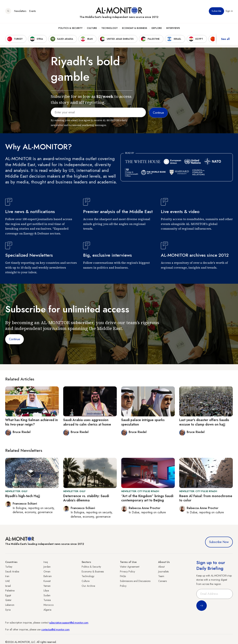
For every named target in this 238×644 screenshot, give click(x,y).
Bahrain (48, 576)
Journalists (163, 571)
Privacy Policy (127, 571)
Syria (8, 610)
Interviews (173, 28)
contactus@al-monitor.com (55, 629)
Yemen (47, 586)
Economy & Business (135, 28)
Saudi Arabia (12, 571)
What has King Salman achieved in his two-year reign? (32, 422)
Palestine (10, 591)
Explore (157, 28)
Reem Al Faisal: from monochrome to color (206, 498)
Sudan (47, 595)
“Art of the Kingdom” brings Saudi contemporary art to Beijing (147, 498)
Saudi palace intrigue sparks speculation (143, 422)
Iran (7, 576)
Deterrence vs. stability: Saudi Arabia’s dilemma (86, 498)
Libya (46, 591)
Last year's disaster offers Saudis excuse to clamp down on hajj (204, 422)
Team (161, 576)
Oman (47, 571)
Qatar (8, 600)
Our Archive (88, 586)
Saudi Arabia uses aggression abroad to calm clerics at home (87, 422)
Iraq (46, 562)
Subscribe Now (219, 542)
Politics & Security (70, 28)
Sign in (229, 11)
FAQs (123, 576)
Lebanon (10, 605)
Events (32, 11)
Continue (15, 339)
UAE (8, 581)
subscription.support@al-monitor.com (69, 623)
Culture (92, 28)
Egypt (8, 595)
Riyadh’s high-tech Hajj (23, 496)
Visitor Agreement (130, 567)
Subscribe (216, 11)
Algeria (47, 610)
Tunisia (47, 600)
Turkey (9, 567)
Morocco (49, 605)
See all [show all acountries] (225, 39)
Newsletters (20, 11)
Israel (8, 586)
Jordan (47, 567)
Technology (109, 28)
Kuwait (47, 581)
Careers (163, 581)
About (161, 567)
